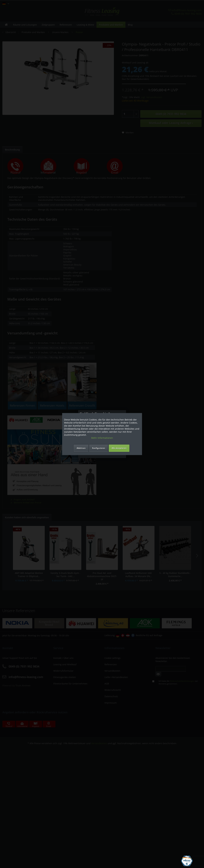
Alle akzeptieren (119, 448)
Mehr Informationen (102, 438)
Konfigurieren (99, 448)
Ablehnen (81, 448)
